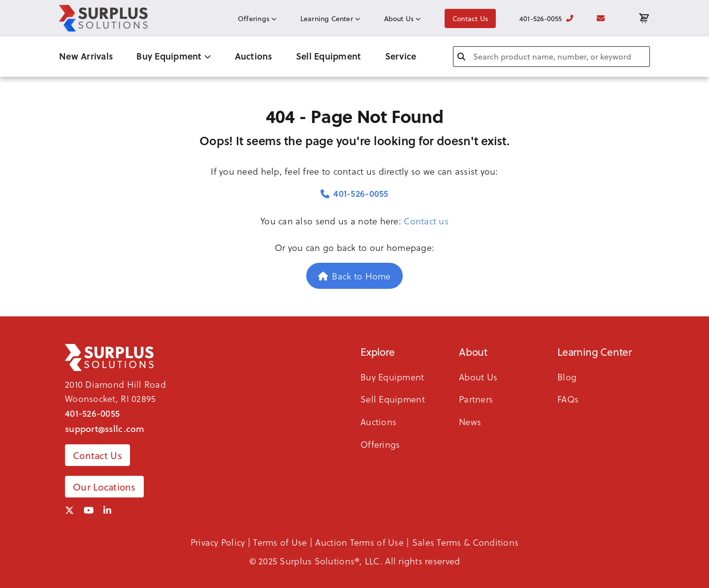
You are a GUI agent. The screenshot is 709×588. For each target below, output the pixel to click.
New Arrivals (86, 56)
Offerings (257, 18)
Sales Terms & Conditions (465, 542)
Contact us (426, 221)
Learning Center (330, 18)
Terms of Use (280, 542)
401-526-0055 (546, 18)
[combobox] (551, 57)
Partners (476, 399)
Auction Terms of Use (359, 542)
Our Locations (104, 487)
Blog (567, 377)
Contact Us (470, 18)
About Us (403, 18)
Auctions (254, 56)
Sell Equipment (329, 56)
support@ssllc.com (105, 429)
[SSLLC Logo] (103, 18)
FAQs (568, 399)
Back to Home (354, 276)
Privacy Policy (218, 542)
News (470, 421)
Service (401, 56)
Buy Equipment (174, 56)
